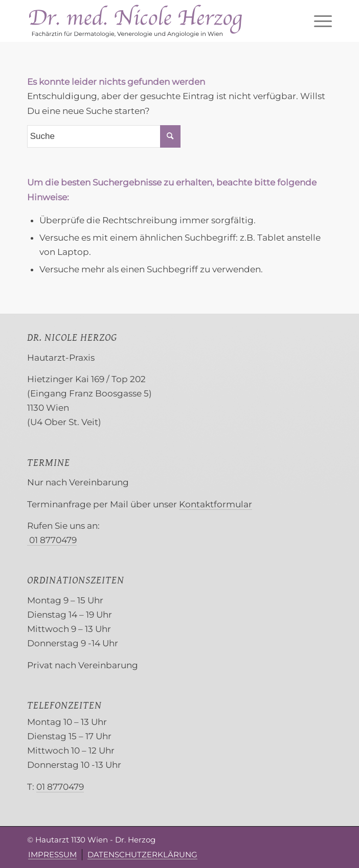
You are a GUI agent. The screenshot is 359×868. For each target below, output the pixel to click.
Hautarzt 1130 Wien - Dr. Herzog (95, 840)
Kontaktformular (216, 504)
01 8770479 (52, 540)
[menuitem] (318, 21)
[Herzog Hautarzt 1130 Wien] (149, 21)
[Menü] (318, 21)
